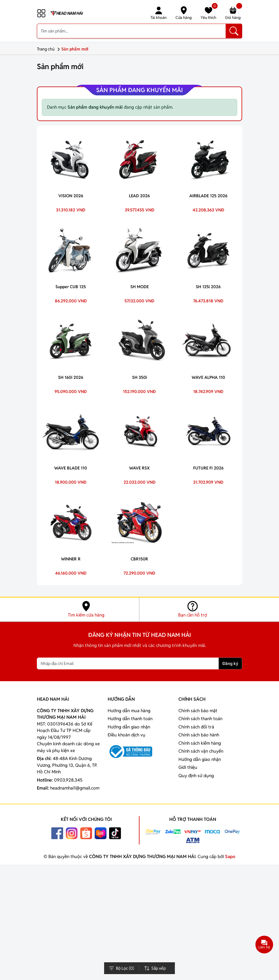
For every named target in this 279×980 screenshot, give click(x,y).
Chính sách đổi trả (196, 727)
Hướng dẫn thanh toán (130, 719)
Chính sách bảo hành (199, 735)
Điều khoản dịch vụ (127, 735)
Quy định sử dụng (196, 776)
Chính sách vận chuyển (201, 751)
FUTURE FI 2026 (208, 468)
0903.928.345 (68, 780)
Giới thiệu (188, 767)
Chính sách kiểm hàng (200, 743)
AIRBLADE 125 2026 (208, 196)
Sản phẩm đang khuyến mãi (139, 90)
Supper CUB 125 (71, 287)
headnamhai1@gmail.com (75, 788)
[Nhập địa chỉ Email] (128, 663)
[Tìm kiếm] (234, 31)
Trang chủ (49, 49)
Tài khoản (159, 13)
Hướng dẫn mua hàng (129, 711)
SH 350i (139, 377)
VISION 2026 (71, 196)
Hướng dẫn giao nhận (129, 727)
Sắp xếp (155, 968)
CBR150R (139, 559)
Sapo (230, 856)
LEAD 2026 (139, 196)
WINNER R (71, 559)
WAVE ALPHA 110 (208, 377)
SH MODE (139, 287)
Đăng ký (230, 663)
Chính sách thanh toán (200, 719)
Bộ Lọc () (121, 968)
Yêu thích (209, 13)
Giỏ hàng (234, 13)
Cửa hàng (184, 13)
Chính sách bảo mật (198, 711)
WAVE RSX (139, 468)
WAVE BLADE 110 (71, 468)
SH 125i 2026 (208, 287)
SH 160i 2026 (71, 377)
